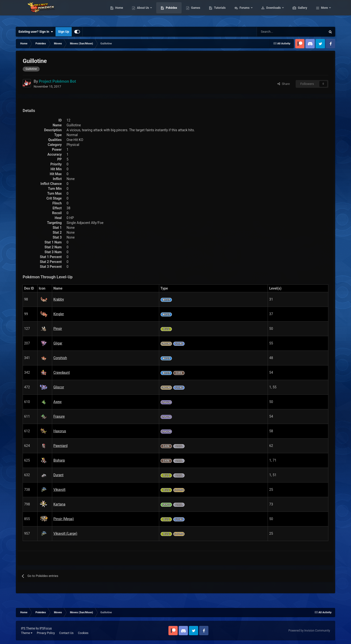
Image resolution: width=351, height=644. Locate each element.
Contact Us (66, 633)
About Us (166, 12)
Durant (58, 475)
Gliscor (59, 387)
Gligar (58, 343)
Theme (27, 633)
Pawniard (60, 446)
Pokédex (195, 12)
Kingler (59, 314)
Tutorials (243, 12)
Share (284, 84)
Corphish (60, 358)
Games (219, 12)
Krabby (59, 299)
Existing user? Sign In (36, 32)
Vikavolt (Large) (65, 533)
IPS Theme (28, 628)
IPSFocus (46, 628)
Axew (58, 402)
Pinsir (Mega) (64, 519)
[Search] (274, 32)
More (324, 12)
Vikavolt (59, 490)
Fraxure (59, 416)
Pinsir (58, 329)
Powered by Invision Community (309, 631)
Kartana (59, 504)
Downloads (297, 12)
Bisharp (59, 460)
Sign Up (63, 32)
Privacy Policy (46, 633)
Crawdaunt (62, 372)
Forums (268, 12)
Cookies (83, 633)
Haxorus (60, 431)
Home (142, 12)
